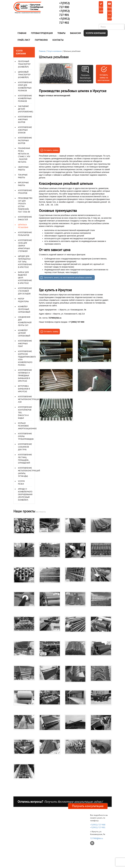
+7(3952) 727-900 (98, 825)
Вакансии (75, 33)
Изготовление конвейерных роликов (25, 98)
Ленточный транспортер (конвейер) (24, 64)
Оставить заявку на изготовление (104, 78)
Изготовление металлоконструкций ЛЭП (29, 399)
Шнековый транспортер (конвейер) (24, 75)
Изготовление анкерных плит (25, 344)
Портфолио (41, 40)
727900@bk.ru (97, 838)
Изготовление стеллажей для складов (25, 291)
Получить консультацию (88, 806)
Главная (22, 33)
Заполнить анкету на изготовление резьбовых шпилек (68, 278)
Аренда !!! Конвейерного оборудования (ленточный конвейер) (25, 494)
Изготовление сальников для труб (25, 447)
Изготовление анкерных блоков (25, 130)
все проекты (41, 512)
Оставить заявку (101, 7)
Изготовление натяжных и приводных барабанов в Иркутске (25, 376)
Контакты (58, 40)
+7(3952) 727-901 (98, 827)
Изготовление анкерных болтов (25, 119)
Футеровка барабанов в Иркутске (24, 389)
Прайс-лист (24, 40)
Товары (61, 33)
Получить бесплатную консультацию (85, 78)
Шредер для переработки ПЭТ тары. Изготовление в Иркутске (25, 262)
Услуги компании (96, 33)
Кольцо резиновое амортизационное (27, 426)
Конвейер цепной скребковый (24, 333)
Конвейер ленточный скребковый (24, 309)
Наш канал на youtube (110, 11)
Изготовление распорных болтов (25, 140)
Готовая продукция (42, 33)
